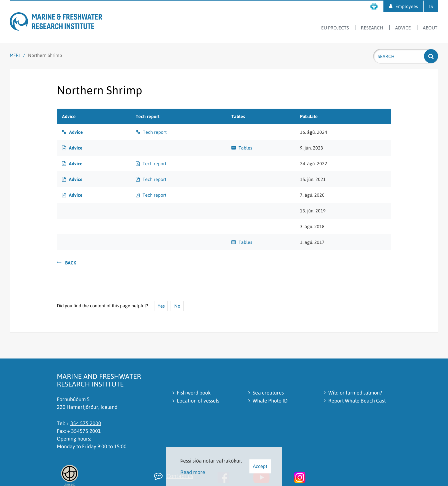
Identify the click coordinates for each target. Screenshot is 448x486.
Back (71, 263)
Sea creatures (268, 393)
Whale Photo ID (270, 401)
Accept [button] (260, 466)
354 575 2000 (86, 423)
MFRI (15, 55)
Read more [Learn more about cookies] (193, 472)
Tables (245, 148)
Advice (76, 132)
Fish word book (194, 393)
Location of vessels (198, 401)
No (177, 306)
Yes (161, 306)
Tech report (155, 132)
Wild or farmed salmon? (355, 393)
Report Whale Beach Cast (357, 401)
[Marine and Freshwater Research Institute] (67, 22)
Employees (407, 6)
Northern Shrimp (45, 55)
